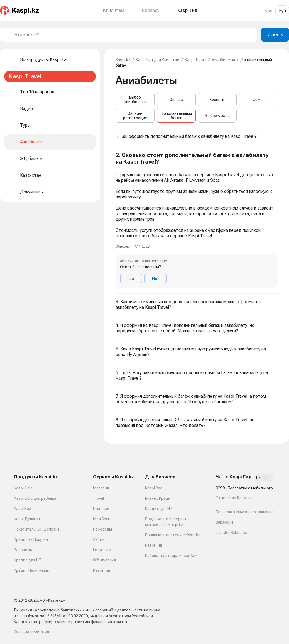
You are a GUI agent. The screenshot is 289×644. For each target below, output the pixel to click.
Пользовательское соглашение (245, 512)
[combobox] (133, 35)
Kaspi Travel (195, 60)
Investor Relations (231, 533)
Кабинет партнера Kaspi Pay (170, 556)
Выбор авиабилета (135, 100)
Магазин (101, 488)
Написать (264, 478)
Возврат (217, 100)
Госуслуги (102, 550)
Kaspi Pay (153, 488)
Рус (282, 11)
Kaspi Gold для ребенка (35, 498)
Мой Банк (102, 519)
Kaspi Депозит (27, 519)
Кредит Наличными (32, 570)
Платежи (101, 509)
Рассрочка (24, 550)
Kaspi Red (23, 509)
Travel (99, 498)
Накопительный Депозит (37, 529)
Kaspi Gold (23, 488)
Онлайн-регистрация (135, 116)
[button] (197, 220)
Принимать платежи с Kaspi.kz (173, 535)
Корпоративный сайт (33, 631)
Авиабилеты (223, 60)
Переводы (103, 529)
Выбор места (217, 116)
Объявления (104, 560)
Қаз (268, 11)
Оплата (176, 100)
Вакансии (224, 522)
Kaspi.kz (123, 60)
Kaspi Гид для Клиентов (158, 60)
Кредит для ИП (28, 560)
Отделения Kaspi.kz (234, 498)
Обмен (259, 100)
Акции (99, 539)
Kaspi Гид (102, 570)
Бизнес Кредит (159, 498)
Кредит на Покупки (31, 539)
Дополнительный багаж (176, 116)
